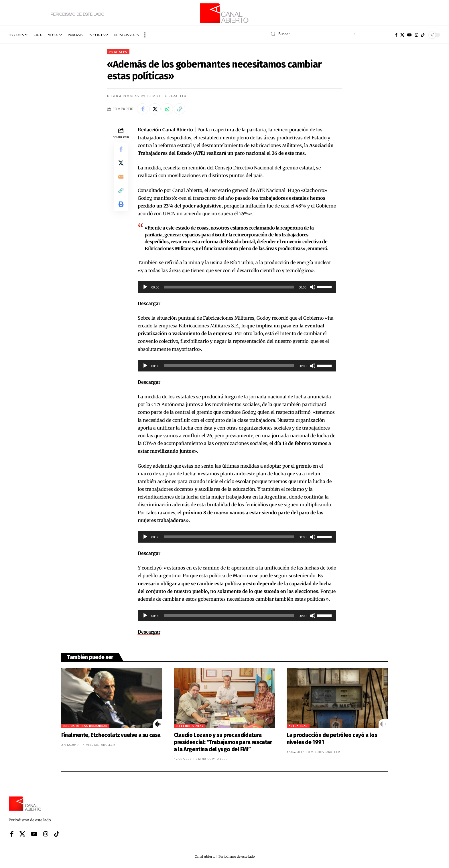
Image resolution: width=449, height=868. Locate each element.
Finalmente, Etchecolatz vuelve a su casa (111, 735)
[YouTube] (409, 35)
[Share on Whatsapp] (167, 109)
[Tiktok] (423, 35)
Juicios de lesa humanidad (85, 726)
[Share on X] (155, 109)
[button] (145, 35)
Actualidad (298, 726)
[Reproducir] (145, 287)
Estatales (119, 52)
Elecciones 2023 (190, 726)
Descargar (149, 303)
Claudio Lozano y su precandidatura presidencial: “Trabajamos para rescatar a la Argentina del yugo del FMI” (223, 742)
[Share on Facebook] (143, 109)
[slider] (229, 287)
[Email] (121, 177)
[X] (402, 35)
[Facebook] (396, 35)
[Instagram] (416, 35)
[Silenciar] (313, 287)
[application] (237, 287)
